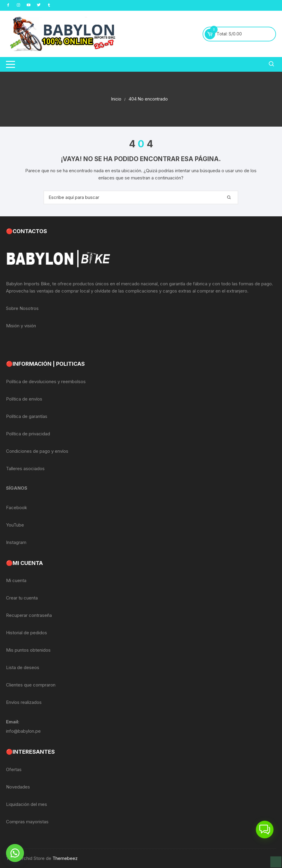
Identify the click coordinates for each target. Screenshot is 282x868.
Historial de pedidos (27, 633)
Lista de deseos (23, 667)
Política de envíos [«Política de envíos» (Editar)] (24, 399)
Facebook (16, 508)
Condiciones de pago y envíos (37, 451)
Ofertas (14, 769)
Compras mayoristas (27, 822)
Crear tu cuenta (22, 598)
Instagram (16, 542)
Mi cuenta (16, 580)
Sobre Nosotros (22, 308)
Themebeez (65, 858)
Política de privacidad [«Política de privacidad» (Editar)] (28, 434)
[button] (15, 853)
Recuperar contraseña (29, 615)
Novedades (18, 787)
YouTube (15, 525)
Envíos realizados (24, 702)
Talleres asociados (25, 469)
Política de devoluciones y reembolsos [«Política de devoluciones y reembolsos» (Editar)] (46, 381)
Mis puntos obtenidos (28, 650)
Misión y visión (21, 326)
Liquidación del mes (27, 804)
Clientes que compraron (31, 685)
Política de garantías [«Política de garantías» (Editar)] (27, 416)
